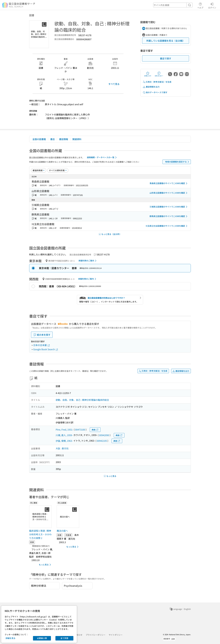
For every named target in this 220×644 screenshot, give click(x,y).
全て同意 (64, 638)
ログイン (212, 5)
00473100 (80, 430)
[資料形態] (58, 170)
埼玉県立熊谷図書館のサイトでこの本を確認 (167, 226)
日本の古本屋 (42, 345)
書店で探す (166, 58)
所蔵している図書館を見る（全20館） (166, 41)
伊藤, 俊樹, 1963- (64, 441)
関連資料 (77, 139)
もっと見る (45, 565)
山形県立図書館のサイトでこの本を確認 (169, 193)
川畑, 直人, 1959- (64, 435)
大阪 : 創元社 (62, 448)
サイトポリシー (116, 635)
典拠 (95, 430)
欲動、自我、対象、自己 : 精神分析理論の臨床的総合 (82, 400)
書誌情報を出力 (151, 87)
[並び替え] (39, 170)
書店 (52, 139)
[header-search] (173, 5)
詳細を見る (11, 638)
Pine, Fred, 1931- (64, 430)
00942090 (104, 435)
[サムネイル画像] (41, 517)
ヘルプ (200, 5)
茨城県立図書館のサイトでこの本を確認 (169, 207)
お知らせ (78, 635)
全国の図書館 (39, 139)
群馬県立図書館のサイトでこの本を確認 (169, 216)
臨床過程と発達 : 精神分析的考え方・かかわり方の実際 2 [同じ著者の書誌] (40, 534)
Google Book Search (46, 349)
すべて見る (114, 84)
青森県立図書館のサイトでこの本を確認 (169, 183)
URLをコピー (159, 74)
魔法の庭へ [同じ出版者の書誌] (62, 531)
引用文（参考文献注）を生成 (157, 82)
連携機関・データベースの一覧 (102, 157)
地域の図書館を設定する (178, 162)
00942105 (102, 441)
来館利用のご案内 (88, 261)
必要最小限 (42, 638)
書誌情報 (64, 139)
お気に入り (148, 74)
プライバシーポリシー (96, 635)
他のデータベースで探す (155, 92)
